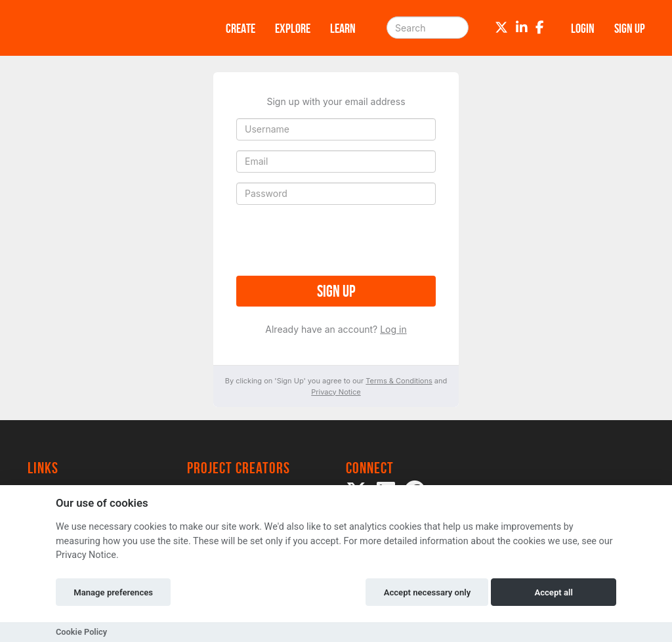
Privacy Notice (336, 392)
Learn (343, 28)
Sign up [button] (630, 28)
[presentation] (336, 240)
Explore (293, 28)
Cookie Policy (81, 632)
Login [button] (583, 28)
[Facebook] (540, 28)
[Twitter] (501, 28)
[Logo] (110, 28)
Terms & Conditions (399, 381)
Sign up (336, 291)
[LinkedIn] (522, 28)
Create (241, 28)
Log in (393, 329)
